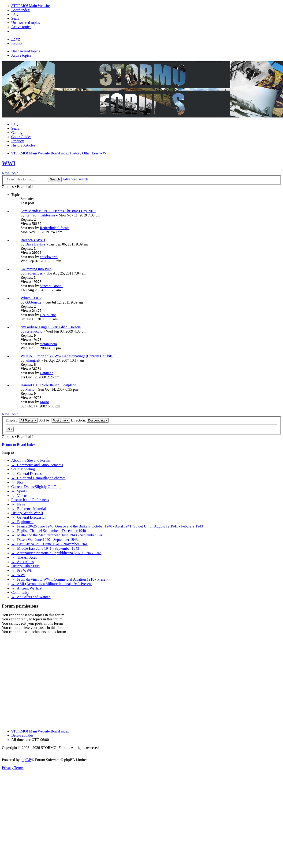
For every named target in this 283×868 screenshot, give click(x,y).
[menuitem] (30, 6)
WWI (9, 163)
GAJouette (33, 302)
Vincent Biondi (51, 286)
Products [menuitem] (18, 141)
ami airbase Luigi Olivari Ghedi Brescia (51, 327)
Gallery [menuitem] (17, 133)
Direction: (90, 420)
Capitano (47, 373)
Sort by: (54, 420)
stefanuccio (34, 331)
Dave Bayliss (35, 244)
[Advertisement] (44, 682)
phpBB (26, 760)
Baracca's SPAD (33, 240)
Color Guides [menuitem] (21, 137)
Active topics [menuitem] (21, 55)
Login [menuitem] (16, 39)
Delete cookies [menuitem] (22, 735)
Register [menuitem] (17, 43)
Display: (22, 420)
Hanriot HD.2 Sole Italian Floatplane (48, 385)
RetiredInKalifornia (40, 215)
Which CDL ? (31, 298)
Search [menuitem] (16, 128)
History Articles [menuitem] (23, 145)
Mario (30, 389)
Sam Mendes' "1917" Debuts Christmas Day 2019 (58, 211)
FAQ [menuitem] (15, 124)
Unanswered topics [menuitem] (26, 51)
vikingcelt (33, 360)
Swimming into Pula (36, 269)
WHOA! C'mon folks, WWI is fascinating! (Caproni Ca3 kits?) (68, 356)
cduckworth (49, 257)
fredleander (34, 273)
